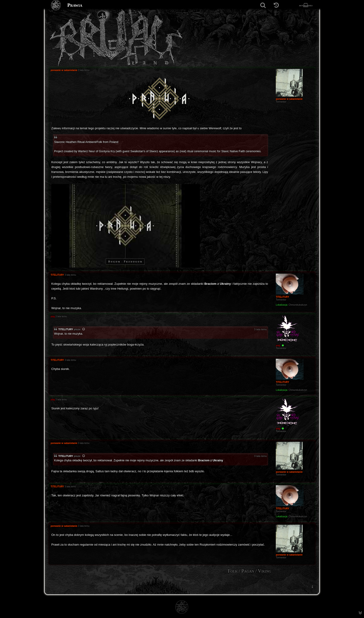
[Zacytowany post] (84, 330)
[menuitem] (312, 586)
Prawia (75, 5)
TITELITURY (66, 329)
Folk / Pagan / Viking (249, 571)
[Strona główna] (56, 5)
